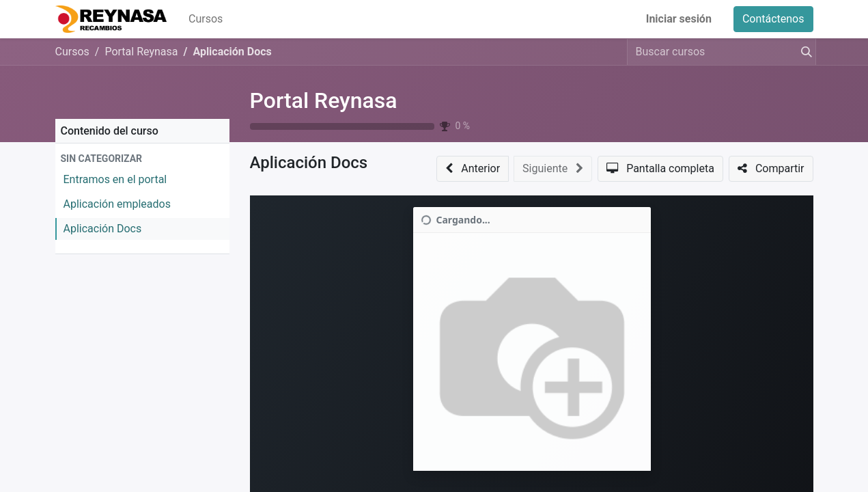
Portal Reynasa (324, 100)
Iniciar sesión (679, 19)
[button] (142, 159)
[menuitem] (206, 19)
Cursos (72, 52)
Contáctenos (773, 19)
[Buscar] (804, 52)
